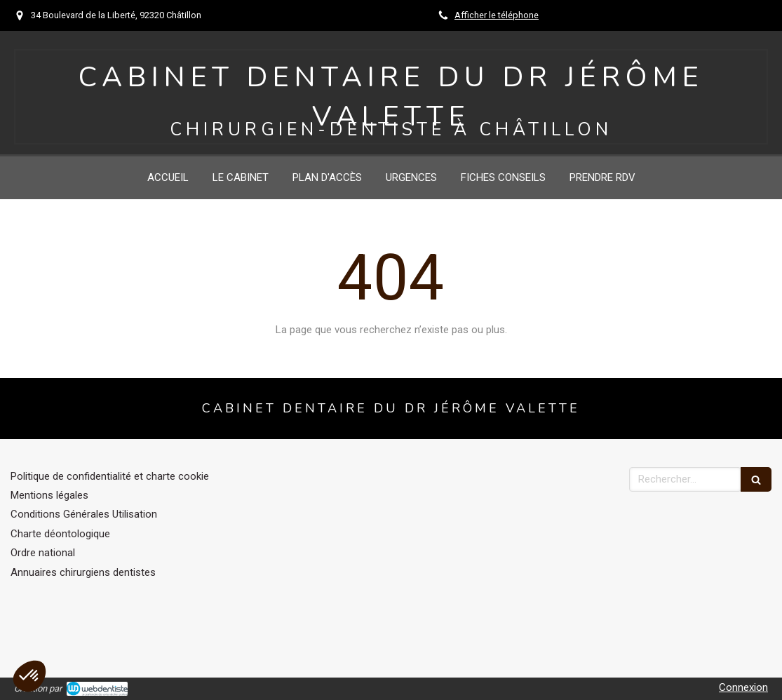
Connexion (743, 687)
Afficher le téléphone (497, 15)
